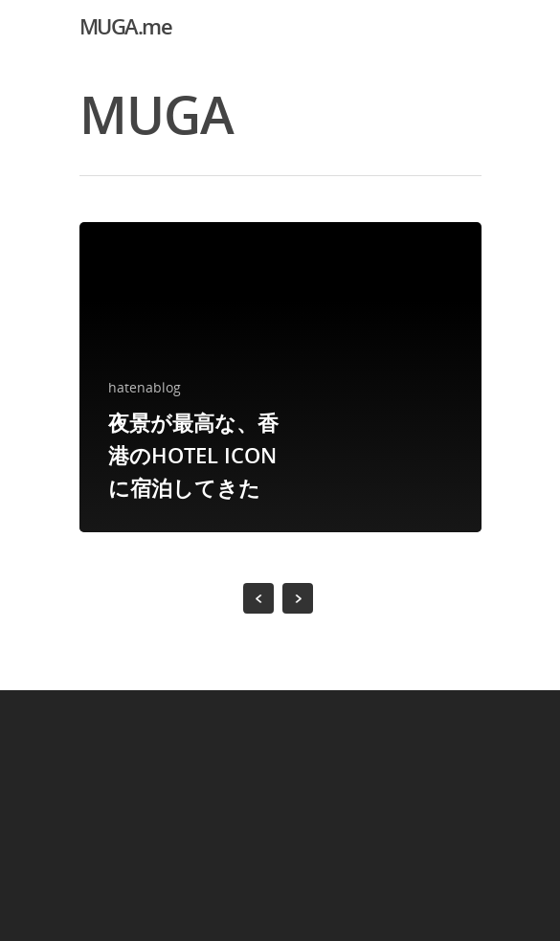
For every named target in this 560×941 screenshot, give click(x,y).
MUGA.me (126, 26)
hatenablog (145, 387)
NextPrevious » (298, 598)
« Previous (258, 598)
